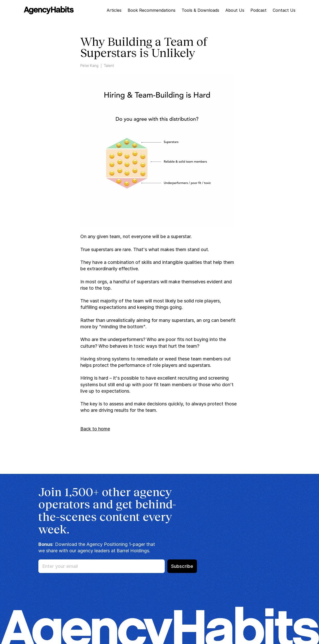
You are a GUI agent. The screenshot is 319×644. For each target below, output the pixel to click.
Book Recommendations (152, 10)
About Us (235, 10)
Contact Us (284, 10)
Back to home (95, 429)
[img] (49, 10)
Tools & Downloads (200, 10)
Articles (114, 10)
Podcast (258, 10)
